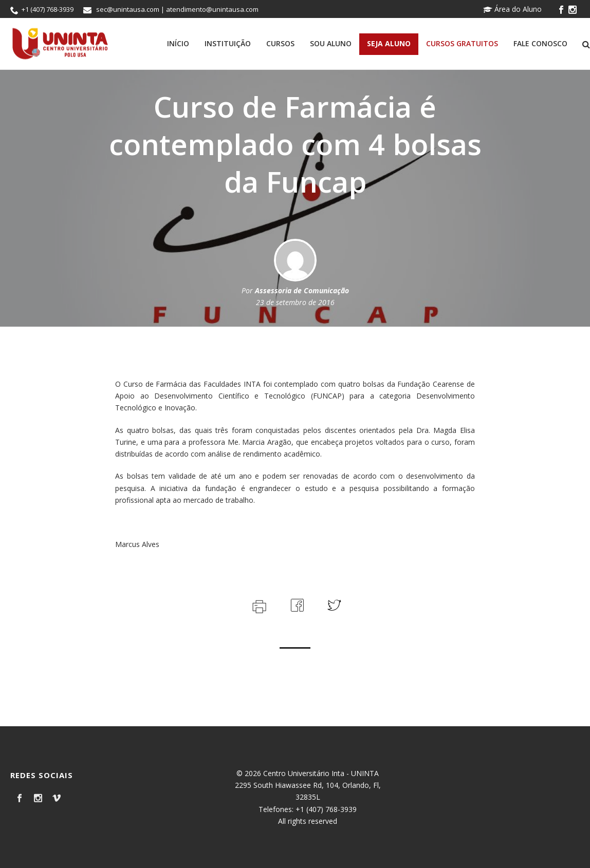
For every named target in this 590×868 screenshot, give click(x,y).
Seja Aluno (389, 43)
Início (178, 43)
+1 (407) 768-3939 (48, 9)
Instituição (228, 43)
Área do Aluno (512, 9)
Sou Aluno (331, 43)
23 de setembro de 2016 (295, 302)
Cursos (280, 43)
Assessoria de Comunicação (302, 290)
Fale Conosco (540, 43)
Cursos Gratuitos (462, 43)
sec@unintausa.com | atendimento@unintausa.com (177, 9)
